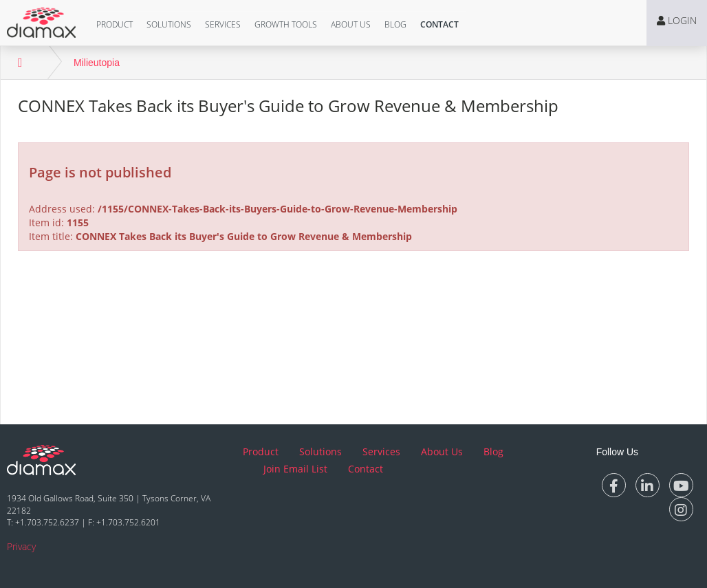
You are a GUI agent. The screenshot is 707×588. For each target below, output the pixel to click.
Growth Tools (286, 24)
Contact (439, 24)
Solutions (169, 24)
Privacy (21, 546)
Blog (395, 24)
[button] (115, 25)
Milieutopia (97, 63)
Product (115, 24)
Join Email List (295, 469)
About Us (351, 24)
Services (223, 24)
